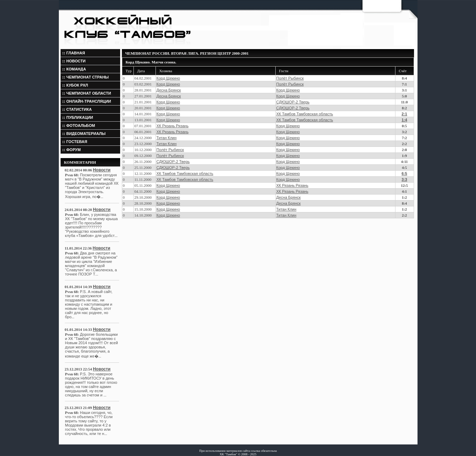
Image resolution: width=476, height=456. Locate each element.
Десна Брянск (169, 90)
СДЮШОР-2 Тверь (293, 102)
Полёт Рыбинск (290, 78)
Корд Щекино (168, 78)
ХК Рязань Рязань (173, 126)
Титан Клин (167, 138)
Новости (102, 170)
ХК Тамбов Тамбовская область (305, 114)
